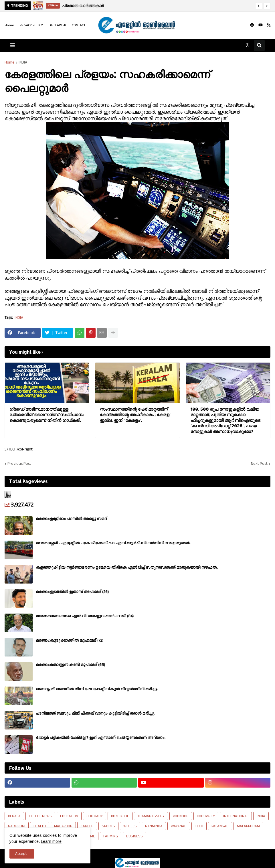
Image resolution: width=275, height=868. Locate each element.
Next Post (259, 464)
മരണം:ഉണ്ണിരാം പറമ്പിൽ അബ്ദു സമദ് (72, 519)
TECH (199, 826)
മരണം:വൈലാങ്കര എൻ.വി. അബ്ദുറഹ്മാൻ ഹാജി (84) (85, 616)
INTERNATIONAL (236, 816)
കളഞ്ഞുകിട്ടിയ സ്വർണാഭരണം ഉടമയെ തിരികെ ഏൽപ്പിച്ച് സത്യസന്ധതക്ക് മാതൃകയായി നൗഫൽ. (127, 568)
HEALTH (40, 826)
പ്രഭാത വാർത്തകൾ (83, 6)
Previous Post (19, 464)
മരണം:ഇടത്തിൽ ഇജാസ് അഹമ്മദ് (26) (72, 592)
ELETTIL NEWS (40, 816)
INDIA (23, 62)
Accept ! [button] (22, 854)
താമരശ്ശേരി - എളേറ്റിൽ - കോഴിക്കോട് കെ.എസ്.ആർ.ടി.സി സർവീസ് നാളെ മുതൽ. (113, 543)
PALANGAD (220, 826)
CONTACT (79, 25)
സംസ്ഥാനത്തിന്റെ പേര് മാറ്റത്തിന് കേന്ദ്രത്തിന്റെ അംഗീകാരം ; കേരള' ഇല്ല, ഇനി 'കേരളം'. (135, 415)
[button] (259, 6)
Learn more (51, 841)
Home (9, 25)
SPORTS (108, 826)
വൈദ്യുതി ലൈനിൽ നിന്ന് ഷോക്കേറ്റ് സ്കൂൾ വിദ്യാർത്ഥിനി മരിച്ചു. (97, 689)
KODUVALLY (206, 816)
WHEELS (130, 826)
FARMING (111, 836)
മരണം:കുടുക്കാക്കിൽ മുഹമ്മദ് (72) (70, 640)
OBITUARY (95, 816)
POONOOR (181, 816)
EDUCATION (69, 816)
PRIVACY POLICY (31, 25)
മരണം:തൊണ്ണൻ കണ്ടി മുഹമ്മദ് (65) (71, 665)
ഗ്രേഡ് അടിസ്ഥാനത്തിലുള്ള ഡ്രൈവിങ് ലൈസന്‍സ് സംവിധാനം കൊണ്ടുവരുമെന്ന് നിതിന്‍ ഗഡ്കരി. (47, 415)
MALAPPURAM (248, 826)
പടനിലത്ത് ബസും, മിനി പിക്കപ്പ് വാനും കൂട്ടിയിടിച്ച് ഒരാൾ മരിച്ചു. (96, 713)
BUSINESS (134, 836)
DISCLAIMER (57, 25)
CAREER (87, 826)
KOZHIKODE (120, 816)
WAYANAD (179, 826)
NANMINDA (154, 826)
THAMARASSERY (151, 816)
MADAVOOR (63, 826)
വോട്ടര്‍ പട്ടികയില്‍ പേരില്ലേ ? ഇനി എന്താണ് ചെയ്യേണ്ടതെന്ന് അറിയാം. (101, 738)
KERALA (14, 816)
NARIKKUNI (17, 826)
